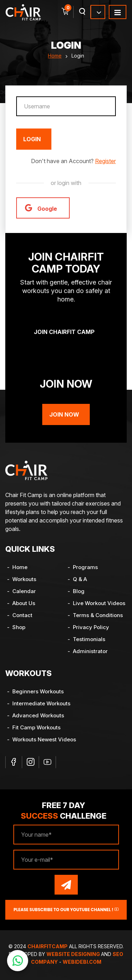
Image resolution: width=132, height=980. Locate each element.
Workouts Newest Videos (44, 739)
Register (105, 161)
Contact (22, 615)
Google (41, 208)
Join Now (64, 414)
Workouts (24, 579)
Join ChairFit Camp (64, 332)
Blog (79, 591)
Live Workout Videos (99, 603)
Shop (19, 627)
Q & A (80, 579)
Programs (85, 567)
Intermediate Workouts (41, 703)
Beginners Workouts (38, 691)
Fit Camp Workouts (36, 727)
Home (55, 56)
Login (32, 139)
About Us (24, 603)
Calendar (24, 591)
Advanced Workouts (38, 715)
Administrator (90, 651)
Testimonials (89, 639)
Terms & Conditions (98, 615)
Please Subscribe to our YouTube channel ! (66, 910)
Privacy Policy (91, 627)
